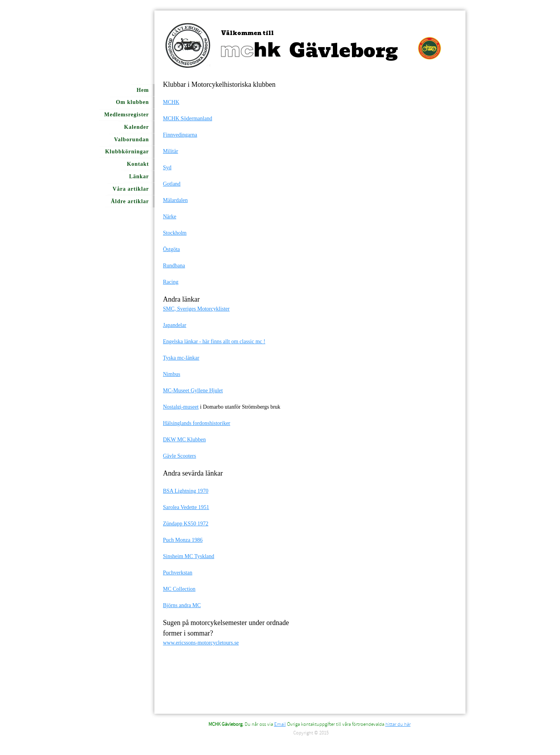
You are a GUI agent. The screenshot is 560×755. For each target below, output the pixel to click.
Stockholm (175, 233)
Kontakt (138, 164)
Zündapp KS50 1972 (186, 524)
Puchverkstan (178, 573)
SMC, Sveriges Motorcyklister (196, 309)
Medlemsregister (127, 115)
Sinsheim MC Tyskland (189, 556)
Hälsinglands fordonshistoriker (197, 423)
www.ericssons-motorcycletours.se (201, 643)
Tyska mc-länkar (181, 358)
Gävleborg (343, 51)
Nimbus (171, 374)
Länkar (139, 176)
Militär (171, 151)
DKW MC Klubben (184, 440)
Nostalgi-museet (181, 407)
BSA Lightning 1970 (186, 491)
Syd (167, 168)
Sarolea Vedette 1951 (186, 507)
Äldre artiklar (130, 201)
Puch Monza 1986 (183, 540)
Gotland (172, 184)
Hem (143, 90)
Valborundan (131, 140)
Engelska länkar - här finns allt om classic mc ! (214, 342)
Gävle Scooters (179, 456)
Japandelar (175, 325)
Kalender (136, 127)
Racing (171, 282)
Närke (170, 217)
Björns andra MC (182, 605)
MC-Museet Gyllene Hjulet (193, 391)
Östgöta (171, 249)
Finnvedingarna (180, 135)
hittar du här (398, 724)
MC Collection (179, 589)
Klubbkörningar (127, 152)
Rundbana (174, 266)
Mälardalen (175, 200)
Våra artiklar (131, 189)
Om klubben (132, 102)
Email (280, 724)
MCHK (171, 102)
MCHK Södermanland (187, 119)
